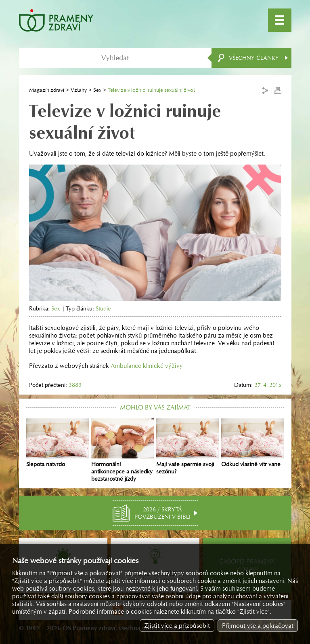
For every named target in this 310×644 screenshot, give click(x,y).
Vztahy (79, 90)
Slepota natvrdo (58, 443)
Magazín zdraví (47, 90)
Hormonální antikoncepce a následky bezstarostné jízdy (123, 450)
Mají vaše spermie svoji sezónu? (187, 447)
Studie (103, 308)
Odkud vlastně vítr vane (252, 443)
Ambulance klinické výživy (147, 366)
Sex (97, 90)
